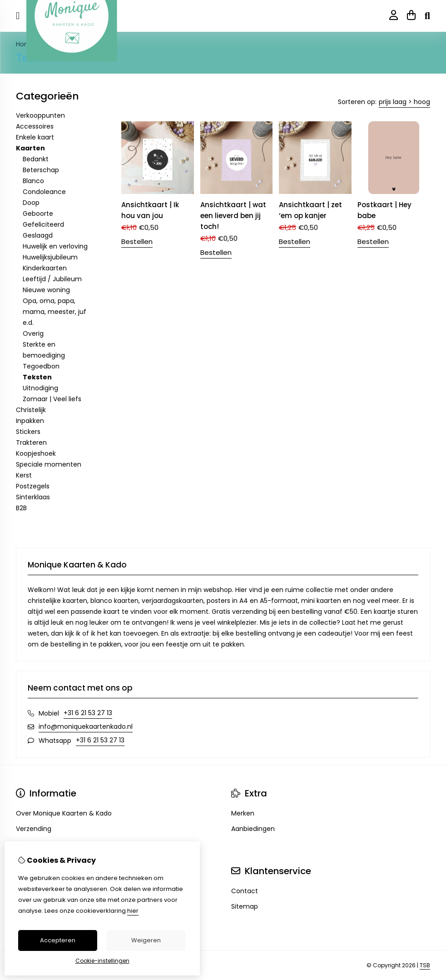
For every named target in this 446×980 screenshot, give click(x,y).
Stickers (28, 432)
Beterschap (41, 170)
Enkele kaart (35, 137)
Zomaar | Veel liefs (52, 399)
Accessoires (35, 126)
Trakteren (31, 443)
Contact (245, 891)
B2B (21, 508)
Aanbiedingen (253, 829)
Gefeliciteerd (43, 224)
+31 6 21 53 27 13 (88, 713)
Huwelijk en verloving (55, 246)
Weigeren (146, 940)
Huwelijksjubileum (50, 257)
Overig (33, 333)
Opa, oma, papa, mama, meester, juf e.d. (55, 312)
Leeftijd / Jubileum (52, 279)
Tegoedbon (41, 366)
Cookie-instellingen (102, 961)
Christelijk (31, 410)
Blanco (33, 181)
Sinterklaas (33, 497)
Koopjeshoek (36, 453)
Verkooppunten (40, 115)
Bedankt (36, 159)
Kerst (24, 475)
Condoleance (44, 192)
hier (133, 911)
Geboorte (38, 214)
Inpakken (30, 421)
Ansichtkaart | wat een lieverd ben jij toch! (233, 216)
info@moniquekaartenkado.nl (86, 726)
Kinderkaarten (45, 268)
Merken (243, 813)
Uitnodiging (40, 388)
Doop (31, 203)
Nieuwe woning (46, 290)
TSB (425, 965)
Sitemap (245, 906)
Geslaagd (38, 235)
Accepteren (58, 940)
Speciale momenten (49, 464)
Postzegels (33, 486)
